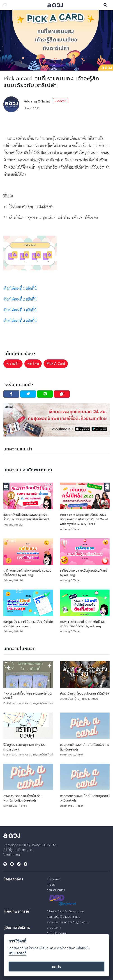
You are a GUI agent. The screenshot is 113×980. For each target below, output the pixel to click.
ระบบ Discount (57, 933)
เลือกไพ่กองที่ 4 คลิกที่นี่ (20, 321)
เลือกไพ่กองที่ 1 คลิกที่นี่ (20, 288)
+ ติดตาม (61, 101)
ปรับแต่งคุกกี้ (17, 953)
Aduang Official (37, 101)
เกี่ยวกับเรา (54, 879)
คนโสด (33, 364)
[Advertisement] (57, 124)
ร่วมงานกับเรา (56, 890)
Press (51, 885)
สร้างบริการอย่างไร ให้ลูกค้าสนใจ (68, 922)
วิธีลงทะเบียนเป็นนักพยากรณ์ (65, 911)
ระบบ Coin (54, 928)
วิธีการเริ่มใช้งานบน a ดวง (63, 917)
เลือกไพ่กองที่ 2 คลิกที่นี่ (20, 299)
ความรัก (13, 364)
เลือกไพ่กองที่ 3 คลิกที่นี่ (20, 310)
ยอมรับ (56, 967)
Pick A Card (56, 364)
